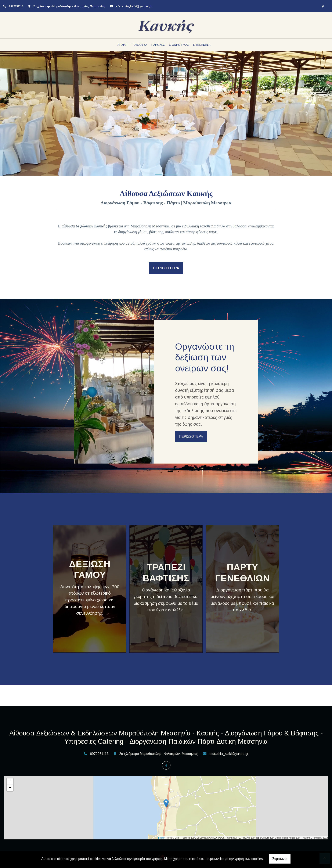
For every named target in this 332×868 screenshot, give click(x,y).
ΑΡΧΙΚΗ (122, 45)
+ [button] (10, 782)
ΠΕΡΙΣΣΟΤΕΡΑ (191, 437)
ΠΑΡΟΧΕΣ (158, 45)
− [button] (10, 788)
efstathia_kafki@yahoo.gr (134, 6)
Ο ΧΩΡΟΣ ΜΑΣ (179, 45)
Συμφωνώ (280, 859)
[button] (25, 114)
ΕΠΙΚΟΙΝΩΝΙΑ (202, 45)
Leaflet (162, 838)
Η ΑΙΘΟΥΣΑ (139, 45)
